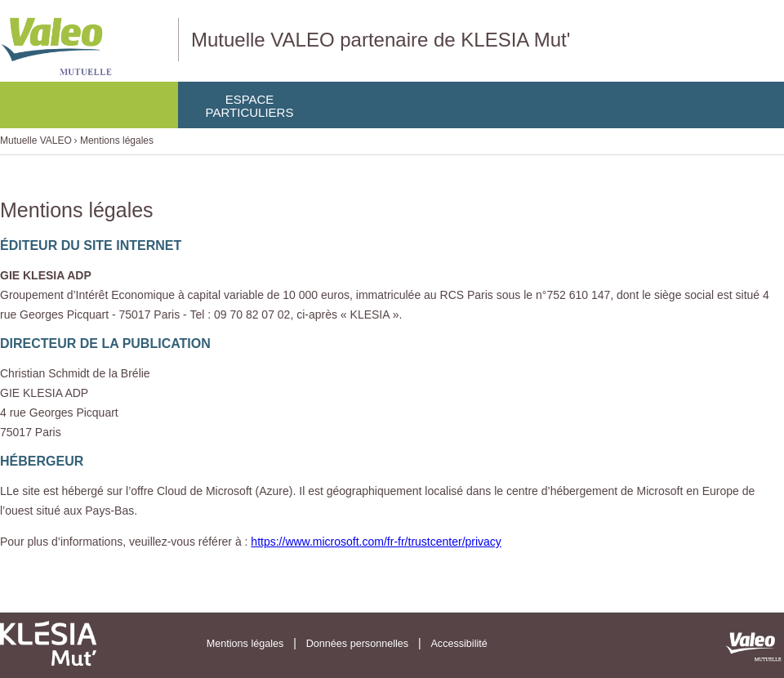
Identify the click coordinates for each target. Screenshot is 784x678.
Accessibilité (459, 644)
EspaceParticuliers (250, 106)
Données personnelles (357, 644)
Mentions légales (117, 141)
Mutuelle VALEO (36, 141)
